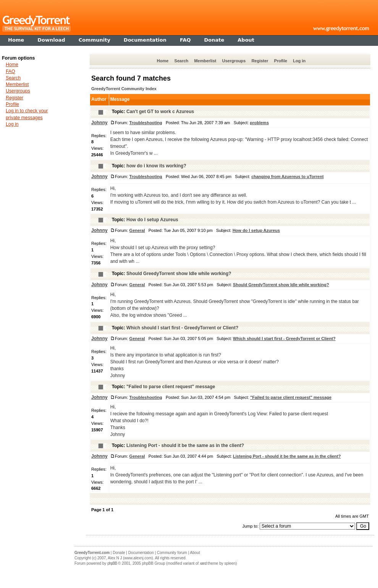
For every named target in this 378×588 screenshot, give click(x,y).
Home (163, 61)
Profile (281, 61)
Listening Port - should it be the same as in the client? (185, 445)
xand (203, 563)
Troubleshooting (146, 123)
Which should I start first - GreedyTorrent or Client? (182, 328)
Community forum (172, 553)
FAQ (10, 71)
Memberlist (205, 61)
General (137, 230)
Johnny (99, 123)
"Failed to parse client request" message (171, 387)
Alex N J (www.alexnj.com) (130, 558)
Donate (119, 553)
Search (182, 61)
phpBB (112, 563)
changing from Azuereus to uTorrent (287, 177)
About (195, 553)
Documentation (141, 553)
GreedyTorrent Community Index (124, 89)
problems (259, 123)
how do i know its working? (156, 166)
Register (260, 61)
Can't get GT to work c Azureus (160, 112)
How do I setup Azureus (152, 220)
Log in (299, 61)
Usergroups (234, 61)
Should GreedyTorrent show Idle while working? (179, 274)
